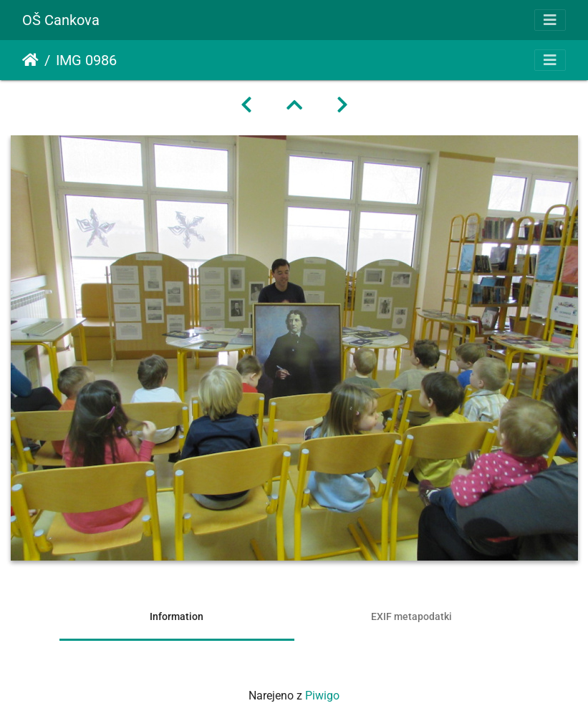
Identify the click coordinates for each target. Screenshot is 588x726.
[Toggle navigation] (550, 20)
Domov (30, 60)
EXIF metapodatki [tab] (411, 616)
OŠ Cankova (61, 20)
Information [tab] (177, 616)
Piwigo (322, 696)
